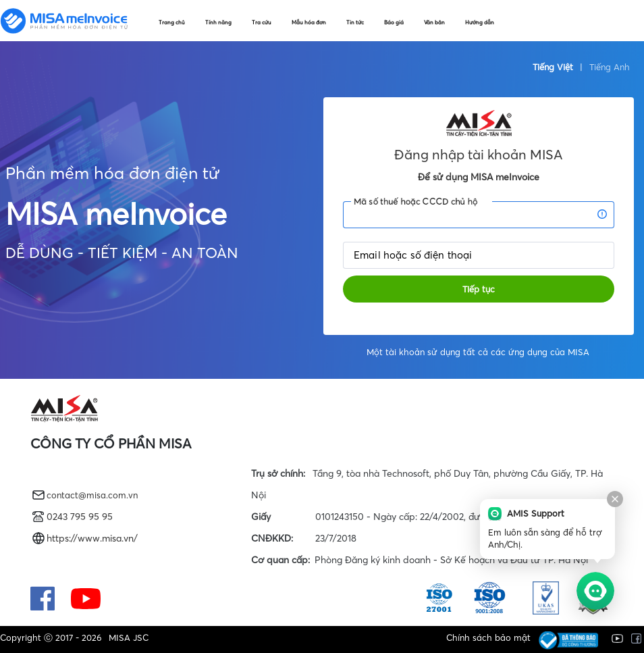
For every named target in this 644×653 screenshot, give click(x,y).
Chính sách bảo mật (484, 637)
